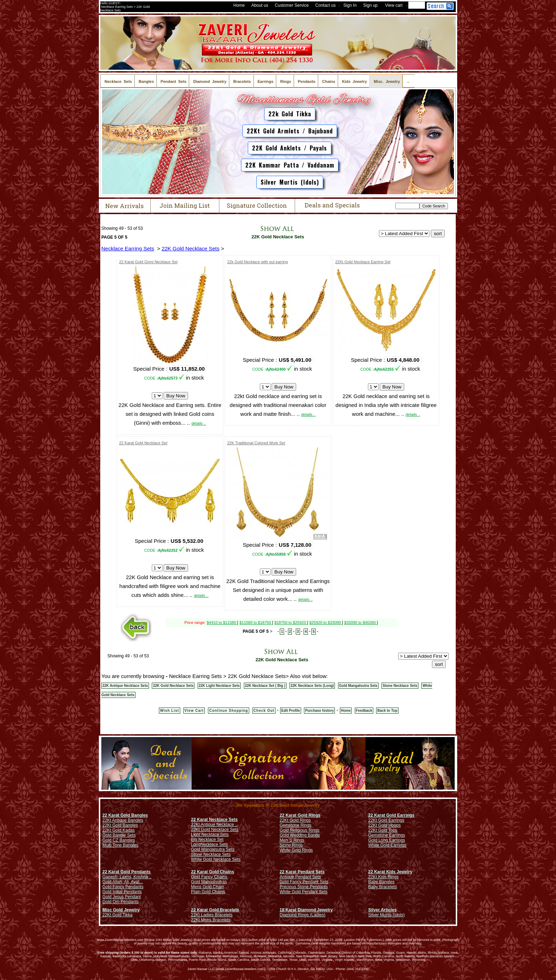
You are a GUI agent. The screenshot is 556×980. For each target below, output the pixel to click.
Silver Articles (383, 910)
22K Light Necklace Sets (219, 686)
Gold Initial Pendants (122, 892)
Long (196, 844)
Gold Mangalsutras (209, 882)
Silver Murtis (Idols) (290, 182)
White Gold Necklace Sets (216, 859)
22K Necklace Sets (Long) (312, 686)
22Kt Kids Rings (383, 877)
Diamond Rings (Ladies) (303, 915)
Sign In (350, 5)
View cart (394, 5)
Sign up (371, 5)
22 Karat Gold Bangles (125, 815)
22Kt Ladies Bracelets (212, 915)
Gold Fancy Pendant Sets (304, 882)
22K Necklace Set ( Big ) (265, 686)
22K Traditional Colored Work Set (256, 443)
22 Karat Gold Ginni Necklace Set (148, 262)
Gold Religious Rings (300, 830)
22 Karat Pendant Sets (302, 872)
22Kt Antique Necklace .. (214, 825)
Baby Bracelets (383, 887)
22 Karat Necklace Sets (214, 820)
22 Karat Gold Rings (300, 815)
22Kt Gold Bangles (120, 825)
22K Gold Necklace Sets (277, 237)
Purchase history (319, 711)
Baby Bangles (381, 882)
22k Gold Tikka (290, 114)
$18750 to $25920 (291, 623)
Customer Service (292, 5)
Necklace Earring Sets (128, 248)
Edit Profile (291, 711)
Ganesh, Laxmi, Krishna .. (127, 877)
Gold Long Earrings (387, 840)
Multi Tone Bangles (120, 845)
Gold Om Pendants (121, 902)
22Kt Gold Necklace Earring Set (363, 262)
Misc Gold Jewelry (121, 910)
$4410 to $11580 (222, 623)
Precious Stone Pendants (304, 887)
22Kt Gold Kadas (119, 830)
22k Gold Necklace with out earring (258, 262)
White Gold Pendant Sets (304, 892)
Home (239, 5)
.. (409, 81)
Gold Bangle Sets (119, 835)
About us (260, 5)
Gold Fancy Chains (209, 877)
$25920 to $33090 (326, 623)
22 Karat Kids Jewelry (390, 872)
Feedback (364, 711)
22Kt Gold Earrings (386, 820)
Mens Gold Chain (207, 887)
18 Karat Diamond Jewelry (306, 910)
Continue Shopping (228, 711)
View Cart (194, 711)
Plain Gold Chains (208, 892)
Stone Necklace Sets (400, 686)
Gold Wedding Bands (300, 835)
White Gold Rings (296, 850)
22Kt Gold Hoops (384, 825)
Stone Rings (291, 845)
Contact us (325, 5)
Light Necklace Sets (210, 835)
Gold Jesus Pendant (122, 897)
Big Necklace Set (207, 839)
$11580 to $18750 (256, 623)
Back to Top (387, 711)
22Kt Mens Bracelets (211, 920)
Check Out (264, 711)
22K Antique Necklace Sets (125, 686)
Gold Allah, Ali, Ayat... (123, 882)
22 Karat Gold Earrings (391, 815)
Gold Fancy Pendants (123, 887)
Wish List (169, 711)
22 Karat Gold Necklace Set (143, 443)
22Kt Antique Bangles (123, 820)
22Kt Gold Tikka (117, 915)
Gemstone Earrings (387, 835)
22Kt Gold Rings (295, 820)
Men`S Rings (292, 840)
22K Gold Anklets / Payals (290, 148)
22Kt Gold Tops (383, 830)
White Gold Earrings (387, 845)
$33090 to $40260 (360, 623)
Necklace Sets (214, 844)
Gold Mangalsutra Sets (358, 686)
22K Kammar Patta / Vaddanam (290, 165)
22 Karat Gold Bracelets (215, 910)
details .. (199, 423)
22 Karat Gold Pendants (126, 872)
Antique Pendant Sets (300, 877)
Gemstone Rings (296, 825)
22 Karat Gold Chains (212, 872)
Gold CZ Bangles (119, 840)
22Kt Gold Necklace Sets (215, 830)
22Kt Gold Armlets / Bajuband (290, 131)
